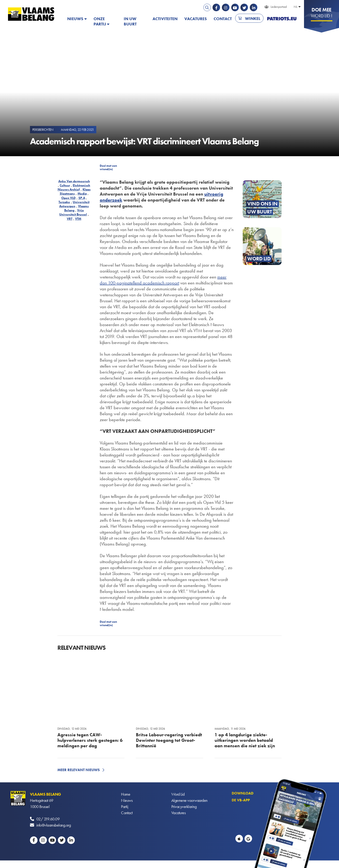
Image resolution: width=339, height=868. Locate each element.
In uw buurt (130, 21)
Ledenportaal (279, 7)
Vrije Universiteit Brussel (73, 212)
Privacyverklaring (184, 807)
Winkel (253, 18)
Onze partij (100, 21)
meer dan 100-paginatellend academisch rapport (163, 280)
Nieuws (75, 19)
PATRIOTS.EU (282, 19)
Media (82, 194)
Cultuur (65, 185)
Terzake (64, 202)
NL (296, 7)
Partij (125, 807)
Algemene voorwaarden (189, 800)
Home (126, 794)
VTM (78, 219)
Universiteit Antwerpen (74, 204)
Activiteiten (165, 19)
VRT (70, 219)
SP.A (82, 198)
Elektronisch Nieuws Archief (74, 187)
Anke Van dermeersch (74, 181)
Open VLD (69, 198)
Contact (223, 19)
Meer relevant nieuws (79, 770)
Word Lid (178, 794)
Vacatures (196, 19)
